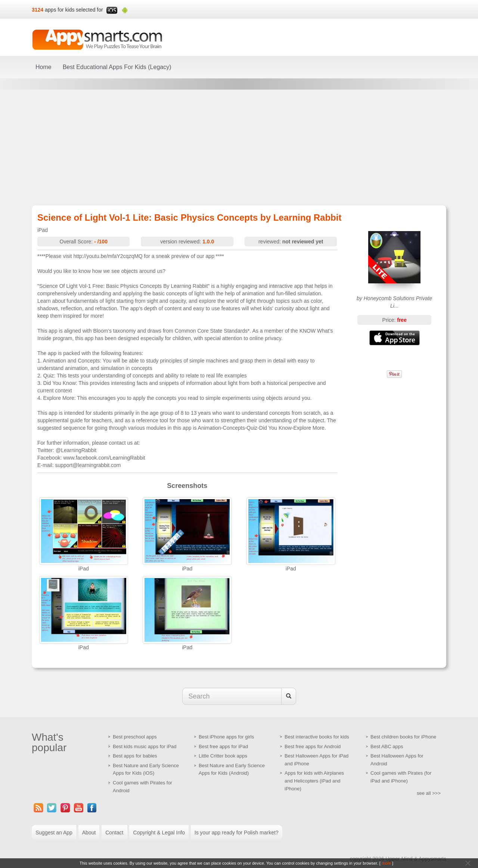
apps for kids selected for (74, 10)
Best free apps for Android (313, 746)
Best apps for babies (135, 756)
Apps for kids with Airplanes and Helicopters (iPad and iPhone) (314, 781)
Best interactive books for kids (317, 737)
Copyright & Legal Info (159, 833)
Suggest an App (54, 833)
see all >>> (429, 793)
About (89, 833)
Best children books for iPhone (403, 737)
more (386, 863)
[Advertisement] (239, 147)
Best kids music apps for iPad (145, 746)
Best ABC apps (387, 746)
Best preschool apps (135, 737)
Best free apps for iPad (223, 746)
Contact (114, 833)
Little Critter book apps (223, 756)
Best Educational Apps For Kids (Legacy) (117, 67)
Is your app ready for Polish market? (237, 833)
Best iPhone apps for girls (226, 737)
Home (44, 67)
